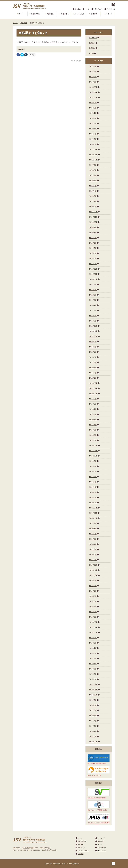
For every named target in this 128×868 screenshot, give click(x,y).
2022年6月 (93, 295)
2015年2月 (93, 731)
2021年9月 (93, 342)
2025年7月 (93, 113)
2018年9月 (93, 524)
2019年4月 (93, 487)
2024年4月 (93, 191)
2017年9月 (93, 581)
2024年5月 (93, 186)
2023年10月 (93, 222)
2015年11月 (93, 690)
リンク (87, 9)
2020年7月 (93, 409)
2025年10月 (93, 97)
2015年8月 (93, 705)
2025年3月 (93, 134)
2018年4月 (93, 544)
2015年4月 (93, 721)
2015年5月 (93, 716)
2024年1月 (93, 207)
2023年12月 (93, 212)
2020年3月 (93, 430)
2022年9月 (93, 285)
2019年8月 (93, 466)
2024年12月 (93, 149)
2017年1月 (93, 617)
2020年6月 (93, 414)
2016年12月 (93, 622)
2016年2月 (93, 674)
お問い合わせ (98, 9)
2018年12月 (93, 508)
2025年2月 (93, 139)
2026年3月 (93, 72)
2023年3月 (93, 253)
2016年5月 (93, 658)
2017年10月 (93, 575)
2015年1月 (93, 736)
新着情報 (24, 23)
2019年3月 (93, 492)
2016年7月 (93, 648)
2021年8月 (93, 347)
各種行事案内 (35, 14)
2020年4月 (93, 425)
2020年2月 (93, 435)
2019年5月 (93, 482)
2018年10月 (93, 518)
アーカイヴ (93, 38)
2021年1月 (93, 378)
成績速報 (49, 14)
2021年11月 (93, 331)
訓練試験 (93, 14)
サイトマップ (111, 9)
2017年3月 (93, 607)
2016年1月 (93, 679)
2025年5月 (93, 123)
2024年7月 (93, 175)
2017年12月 (93, 565)
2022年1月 (93, 321)
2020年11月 (93, 388)
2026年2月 (93, 77)
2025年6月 (93, 118)
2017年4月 (93, 601)
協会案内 (78, 9)
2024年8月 (93, 170)
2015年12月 (93, 684)
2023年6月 (93, 243)
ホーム (20, 14)
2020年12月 (93, 383)
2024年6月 (93, 181)
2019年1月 (93, 503)
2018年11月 (93, 513)
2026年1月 (93, 82)
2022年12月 (93, 269)
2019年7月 (93, 472)
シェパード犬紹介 (79, 14)
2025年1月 (93, 144)
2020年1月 (93, 440)
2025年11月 (93, 92)
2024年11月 (93, 155)
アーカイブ (108, 14)
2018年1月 (93, 560)
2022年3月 (93, 310)
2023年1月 (93, 264)
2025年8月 (93, 108)
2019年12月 (93, 446)
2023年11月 (93, 217)
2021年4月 (93, 368)
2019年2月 (93, 498)
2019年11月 (93, 451)
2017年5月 (93, 596)
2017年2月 (93, 612)
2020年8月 (93, 404)
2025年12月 (93, 87)
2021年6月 (93, 357)
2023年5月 (93, 248)
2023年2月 (93, 259)
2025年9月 (93, 103)
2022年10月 (93, 279)
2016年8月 (93, 643)
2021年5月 (93, 362)
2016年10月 (93, 633)
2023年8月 (93, 233)
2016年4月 (93, 664)
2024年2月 (93, 201)
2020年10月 (93, 394)
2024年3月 (93, 196)
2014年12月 (93, 742)
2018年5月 (93, 539)
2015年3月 (93, 726)
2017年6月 (93, 591)
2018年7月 (93, 534)
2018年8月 (93, 529)
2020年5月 (93, 420)
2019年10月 (93, 456)
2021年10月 (93, 336)
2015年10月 (93, 695)
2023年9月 (93, 227)
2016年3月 (93, 669)
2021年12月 (93, 326)
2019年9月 (93, 461)
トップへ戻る (113, 864)
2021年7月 (93, 352)
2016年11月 (93, 627)
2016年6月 (93, 653)
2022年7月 (93, 290)
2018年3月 (93, 549)
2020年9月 (93, 399)
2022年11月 (93, 274)
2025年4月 (93, 129)
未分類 (91, 53)
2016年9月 (93, 638)
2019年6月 (93, 477)
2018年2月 (93, 555)
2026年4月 (93, 66)
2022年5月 (93, 300)
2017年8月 (93, 586)
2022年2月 (93, 316)
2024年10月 (93, 160)
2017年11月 (93, 570)
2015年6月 (93, 710)
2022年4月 (93, 305)
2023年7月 (93, 238)
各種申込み (64, 14)
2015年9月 (93, 700)
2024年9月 (93, 165)
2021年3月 (93, 373)
